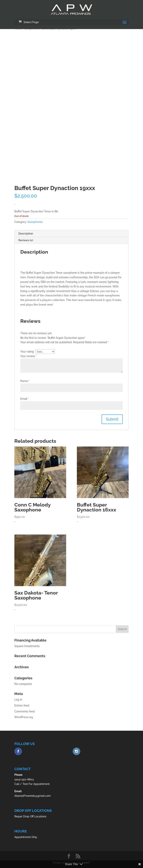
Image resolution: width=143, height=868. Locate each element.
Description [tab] (26, 234)
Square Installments (27, 646)
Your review (29, 356)
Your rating (28, 352)
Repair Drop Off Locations (30, 816)
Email (25, 399)
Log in (18, 700)
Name (25, 381)
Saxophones (35, 222)
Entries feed (22, 705)
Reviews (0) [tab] (26, 240)
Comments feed (25, 711)
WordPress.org (24, 717)
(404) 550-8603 (24, 779)
